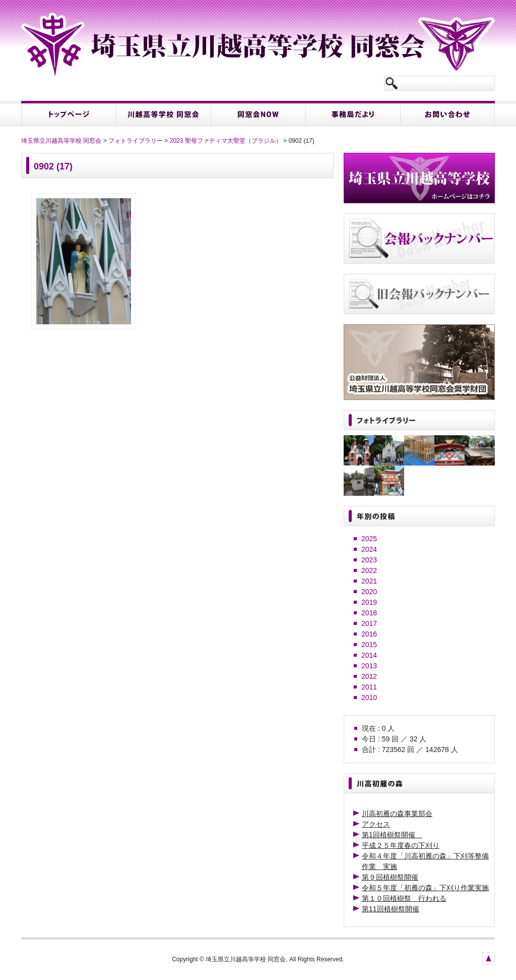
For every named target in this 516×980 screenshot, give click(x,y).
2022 (369, 570)
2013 (369, 666)
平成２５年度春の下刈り (401, 845)
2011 (369, 687)
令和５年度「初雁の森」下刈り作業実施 (425, 888)
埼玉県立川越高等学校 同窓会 (61, 141)
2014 (369, 655)
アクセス (376, 824)
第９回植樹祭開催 (390, 877)
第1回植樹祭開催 (392, 835)
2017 (369, 623)
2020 (369, 592)
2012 (369, 676)
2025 (369, 539)
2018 (369, 613)
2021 (369, 581)
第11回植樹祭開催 (391, 909)
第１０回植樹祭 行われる (404, 898)
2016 (369, 634)
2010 (369, 698)
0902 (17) (53, 166)
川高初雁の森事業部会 (397, 814)
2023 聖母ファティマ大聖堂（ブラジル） (226, 141)
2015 (369, 645)
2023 (369, 560)
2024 (369, 549)
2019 (369, 602)
